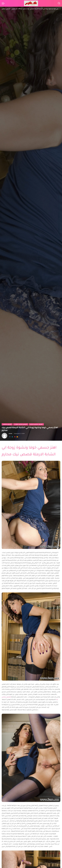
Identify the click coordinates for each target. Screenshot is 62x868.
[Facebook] (10, 437)
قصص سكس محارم (36, 424)
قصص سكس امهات (21, 424)
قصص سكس (7, 424)
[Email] (17, 437)
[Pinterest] (15, 437)
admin (10, 434)
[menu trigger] (4, 3)
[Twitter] (12, 437)
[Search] (59, 3)
